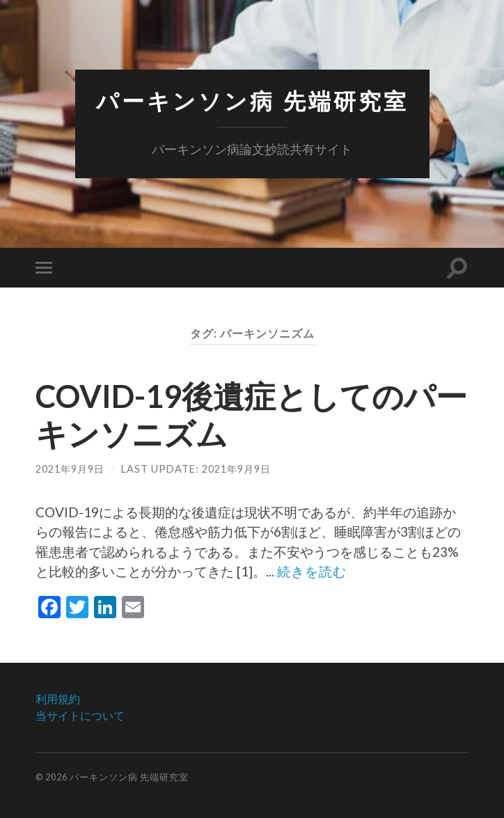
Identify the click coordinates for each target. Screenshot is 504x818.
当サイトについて (80, 715)
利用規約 (58, 699)
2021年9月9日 (70, 469)
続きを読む (312, 571)
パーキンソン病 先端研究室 (252, 101)
